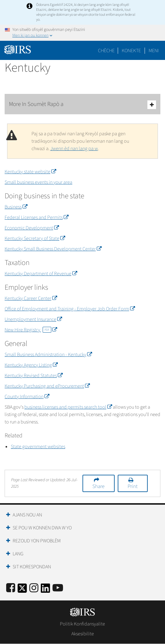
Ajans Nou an (27, 515)
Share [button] (98, 486)
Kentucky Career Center (31, 298)
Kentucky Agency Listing (31, 365)
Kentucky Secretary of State (35, 238)
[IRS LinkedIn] (45, 590)
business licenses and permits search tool (68, 407)
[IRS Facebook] (11, 588)
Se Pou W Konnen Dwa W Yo (42, 528)
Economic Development (32, 228)
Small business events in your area (38, 182)
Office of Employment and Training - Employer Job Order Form (70, 309)
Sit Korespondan (32, 567)
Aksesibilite (83, 634)
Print (133, 486)
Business (16, 207)
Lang (18, 554)
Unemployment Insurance (33, 319)
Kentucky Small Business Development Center (53, 249)
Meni (154, 51)
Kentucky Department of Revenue (41, 274)
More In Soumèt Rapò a (82, 105)
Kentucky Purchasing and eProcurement (47, 386)
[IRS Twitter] (22, 590)
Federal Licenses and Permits (36, 217)
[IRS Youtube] (58, 588)
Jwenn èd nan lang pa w (74, 149)
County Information (27, 397)
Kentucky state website (30, 172)
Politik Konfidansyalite (82, 624)
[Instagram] (34, 588)
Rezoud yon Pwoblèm (37, 541)
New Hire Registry (31, 330)
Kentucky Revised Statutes (34, 376)
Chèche (106, 51)
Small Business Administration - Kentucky (48, 355)
